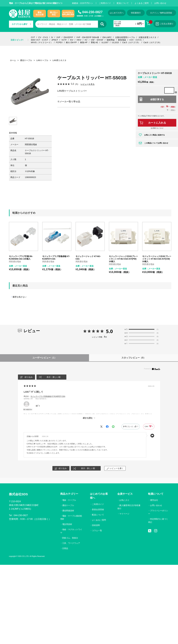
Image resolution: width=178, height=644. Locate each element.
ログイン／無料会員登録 (161, 13)
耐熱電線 (122, 40)
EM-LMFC (107, 37)
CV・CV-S (43, 37)
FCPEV (59, 42)
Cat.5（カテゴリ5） (131, 42)
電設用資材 (67, 524)
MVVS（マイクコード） (42, 42)
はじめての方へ (117, 13)
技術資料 (96, 525)
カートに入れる (157, 123)
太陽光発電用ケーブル (125, 37)
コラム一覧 (97, 530)
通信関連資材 (68, 511)
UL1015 (115, 42)
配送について (123, 3)
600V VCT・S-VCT (40, 40)
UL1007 (105, 42)
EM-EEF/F (68, 37)
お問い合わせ (160, 3)
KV (86, 40)
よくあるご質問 (142, 3)
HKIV (79, 40)
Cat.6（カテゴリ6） (152, 42)
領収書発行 (136, 13)
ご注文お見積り (165, 24)
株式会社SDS (18, 494)
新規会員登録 (98, 509)
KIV (72, 40)
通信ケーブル (68, 505)
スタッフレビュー (133, 358)
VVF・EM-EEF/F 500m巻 (88, 37)
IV (52, 37)
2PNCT (55, 40)
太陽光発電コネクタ (147, 37)
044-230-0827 (92, 12)
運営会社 (154, 500)
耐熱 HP (84, 42)
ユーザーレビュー (44, 358)
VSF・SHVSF (97, 40)
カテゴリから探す (21, 24)
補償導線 (111, 40)
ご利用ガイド (105, 3)
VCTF (64, 40)
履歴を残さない (20, 297)
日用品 (65, 548)
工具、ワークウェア (71, 543)
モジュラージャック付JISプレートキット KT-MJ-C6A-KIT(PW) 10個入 (123, 259)
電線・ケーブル (69, 500)
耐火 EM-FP (71, 42)
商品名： (44, 396)
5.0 (109, 331)
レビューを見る (88, 84)
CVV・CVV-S (135, 40)
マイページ (124, 514)
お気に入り (124, 500)
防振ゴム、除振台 (70, 538)
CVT (33, 37)
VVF (58, 37)
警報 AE (94, 42)
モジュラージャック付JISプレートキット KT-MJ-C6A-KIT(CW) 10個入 (157, 259)
